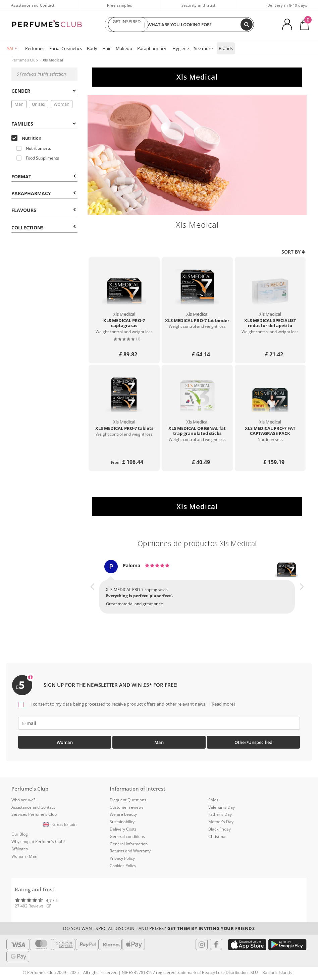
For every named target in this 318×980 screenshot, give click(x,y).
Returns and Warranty (130, 851)
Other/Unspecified (253, 742)
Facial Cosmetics (66, 48)
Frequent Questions (128, 800)
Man (19, 104)
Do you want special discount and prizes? (159, 928)
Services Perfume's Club (34, 814)
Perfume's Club (25, 60)
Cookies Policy (123, 866)
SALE (12, 48)
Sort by (293, 252)
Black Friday (220, 829)
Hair (107, 48)
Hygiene (181, 48)
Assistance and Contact (33, 5)
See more (203, 48)
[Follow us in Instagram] (202, 944)
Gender (44, 91)
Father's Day (220, 814)
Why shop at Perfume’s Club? (38, 841)
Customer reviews (127, 807)
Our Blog (20, 834)
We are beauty (123, 814)
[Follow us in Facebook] (216, 944)
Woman (62, 104)
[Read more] (222, 704)
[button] (93, 593)
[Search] (247, 25)
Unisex (39, 104)
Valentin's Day (222, 807)
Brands (226, 48)
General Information (129, 844)
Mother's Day (221, 822)
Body (92, 48)
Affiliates (20, 849)
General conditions (127, 836)
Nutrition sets (34, 148)
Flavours (44, 210)
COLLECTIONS (44, 228)
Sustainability (122, 822)
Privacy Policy (122, 858)
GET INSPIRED (126, 25)
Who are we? (23, 800)
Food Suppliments (38, 158)
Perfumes (35, 48)
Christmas (218, 836)
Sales (213, 800)
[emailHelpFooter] (159, 723)
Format (44, 176)
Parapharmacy (152, 48)
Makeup (124, 48)
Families (44, 124)
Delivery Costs (123, 829)
